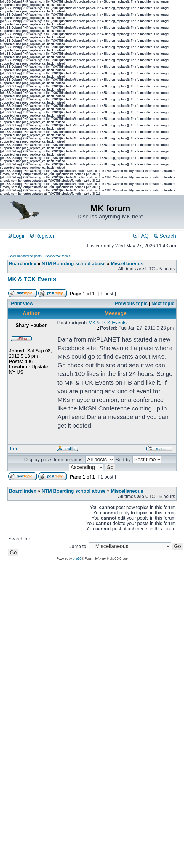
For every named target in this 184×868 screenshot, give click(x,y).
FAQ (141, 236)
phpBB (77, 559)
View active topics (57, 256)
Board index (23, 264)
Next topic (163, 303)
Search (165, 236)
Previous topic (131, 303)
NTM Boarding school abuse (73, 264)
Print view (22, 303)
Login (17, 236)
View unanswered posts (25, 256)
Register (42, 236)
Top (13, 449)
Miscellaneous (127, 264)
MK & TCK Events (32, 279)
